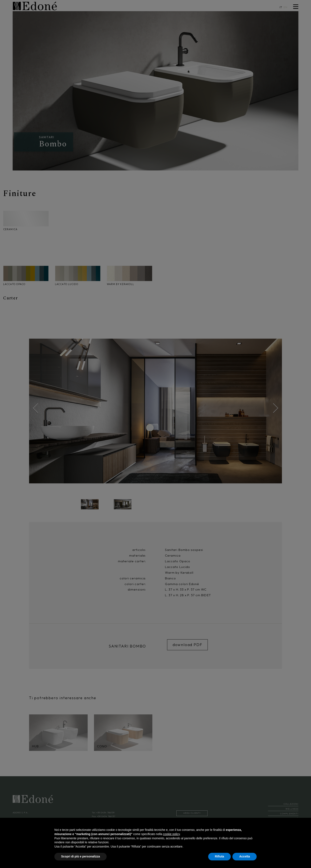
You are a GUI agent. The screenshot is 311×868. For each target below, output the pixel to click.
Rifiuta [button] (220, 856)
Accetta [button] (245, 856)
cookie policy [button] (171, 834)
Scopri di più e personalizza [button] (80, 856)
